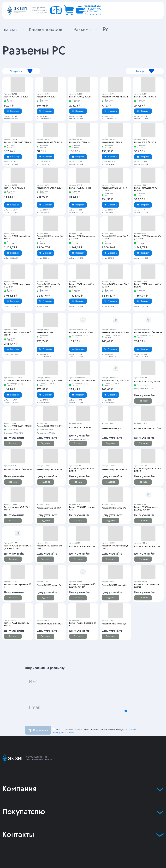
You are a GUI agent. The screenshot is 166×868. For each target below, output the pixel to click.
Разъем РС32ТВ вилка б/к (113, 624)
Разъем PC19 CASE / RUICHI (114, 97)
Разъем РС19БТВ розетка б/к (17, 585)
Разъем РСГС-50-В (45, 333)
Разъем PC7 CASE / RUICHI (16, 97)
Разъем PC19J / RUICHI (144, 97)
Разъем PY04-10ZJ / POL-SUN (115, 333)
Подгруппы (34, 71)
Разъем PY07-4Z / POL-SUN (49, 381)
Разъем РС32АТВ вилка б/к (114, 585)
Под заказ (143, 401)
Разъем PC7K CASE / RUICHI (49, 188)
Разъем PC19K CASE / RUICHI (17, 143)
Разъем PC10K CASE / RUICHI (17, 426)
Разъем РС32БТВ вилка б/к (49, 624)
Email (39, 711)
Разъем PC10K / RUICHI (80, 97)
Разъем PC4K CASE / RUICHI (49, 426)
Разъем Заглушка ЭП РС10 (114, 470)
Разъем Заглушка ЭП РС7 (48, 508)
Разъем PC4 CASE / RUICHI (48, 143)
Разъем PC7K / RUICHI (14, 188)
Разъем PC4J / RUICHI (79, 143)
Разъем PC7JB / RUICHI (144, 143)
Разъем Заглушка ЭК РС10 (49, 470)
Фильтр (132, 71)
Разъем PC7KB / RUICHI (80, 188)
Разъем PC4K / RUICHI (111, 143)
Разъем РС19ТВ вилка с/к (48, 585)
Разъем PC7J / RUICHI (46, 97)
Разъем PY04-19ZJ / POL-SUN (147, 333)
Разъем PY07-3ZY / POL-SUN (17, 381)
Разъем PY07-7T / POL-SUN (81, 381)
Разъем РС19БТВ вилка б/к (146, 547)
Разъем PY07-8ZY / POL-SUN (114, 381)
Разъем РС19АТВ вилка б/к (82, 547)
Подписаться (38, 730)
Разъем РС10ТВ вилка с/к (113, 508)
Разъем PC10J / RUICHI (79, 428)
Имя (37, 685)
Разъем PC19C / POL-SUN (81, 333)
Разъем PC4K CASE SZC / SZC (147, 429)
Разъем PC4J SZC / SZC (112, 429)
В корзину (13, 111)
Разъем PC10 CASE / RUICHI (147, 382)
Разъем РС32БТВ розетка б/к (83, 624)
